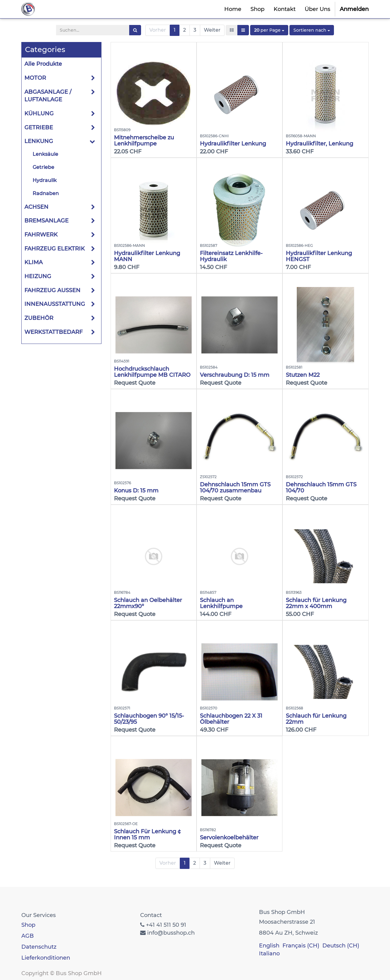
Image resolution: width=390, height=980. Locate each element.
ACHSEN (36, 207)
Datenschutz (39, 947)
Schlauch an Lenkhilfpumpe (221, 603)
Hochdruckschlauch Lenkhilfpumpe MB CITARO (152, 372)
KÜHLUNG (39, 114)
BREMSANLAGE (46, 221)
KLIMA (34, 262)
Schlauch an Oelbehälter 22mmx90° (148, 603)
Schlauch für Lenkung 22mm (316, 719)
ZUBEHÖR (39, 318)
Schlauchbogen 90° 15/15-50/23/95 (149, 719)
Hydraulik (45, 180)
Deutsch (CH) (341, 946)
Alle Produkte (43, 64)
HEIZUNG (38, 276)
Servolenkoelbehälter (229, 838)
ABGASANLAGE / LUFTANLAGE (48, 96)
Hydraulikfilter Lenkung (233, 144)
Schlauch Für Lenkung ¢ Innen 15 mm (147, 835)
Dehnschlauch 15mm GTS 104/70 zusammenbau (235, 488)
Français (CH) (301, 946)
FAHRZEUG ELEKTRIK (55, 249)
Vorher (158, 30)
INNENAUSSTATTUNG (55, 304)
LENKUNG (39, 141)
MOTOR (35, 78)
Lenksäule (45, 154)
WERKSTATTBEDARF (53, 332)
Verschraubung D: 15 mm (235, 375)
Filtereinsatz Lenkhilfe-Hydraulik (231, 256)
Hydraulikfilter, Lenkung (319, 144)
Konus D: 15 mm (136, 491)
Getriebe (43, 167)
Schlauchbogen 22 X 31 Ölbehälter (231, 719)
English (269, 946)
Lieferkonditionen (46, 958)
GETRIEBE (39, 128)
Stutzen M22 (303, 375)
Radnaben (46, 193)
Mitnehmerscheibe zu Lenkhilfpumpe (144, 141)
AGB (28, 936)
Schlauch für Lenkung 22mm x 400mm (316, 603)
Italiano (269, 954)
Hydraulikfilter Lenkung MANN (147, 256)
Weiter (212, 30)
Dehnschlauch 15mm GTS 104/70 (321, 488)
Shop (28, 925)
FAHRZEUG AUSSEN (52, 290)
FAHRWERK (41, 235)
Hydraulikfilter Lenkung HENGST (319, 256)
